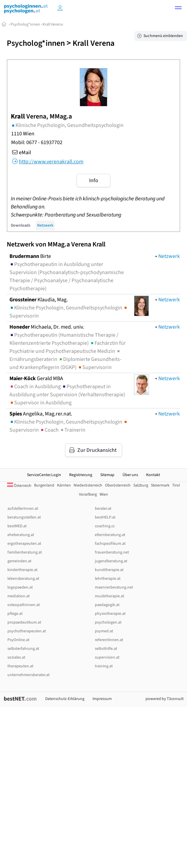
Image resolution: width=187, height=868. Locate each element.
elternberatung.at (110, 535)
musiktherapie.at (110, 596)
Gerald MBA (36, 378)
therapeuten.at (20, 666)
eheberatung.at (21, 535)
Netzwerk (45, 225)
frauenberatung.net (112, 552)
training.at (104, 666)
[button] (178, 9)
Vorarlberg (88, 494)
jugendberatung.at (111, 561)
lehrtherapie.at (108, 579)
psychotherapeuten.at (27, 631)
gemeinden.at (19, 561)
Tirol (176, 485)
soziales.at (16, 657)
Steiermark (160, 485)
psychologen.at (108, 622)
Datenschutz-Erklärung (65, 699)
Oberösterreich (118, 485)
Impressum (102, 699)
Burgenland (44, 485)
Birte (30, 256)
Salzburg (141, 485)
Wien (104, 494)
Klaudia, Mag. (39, 300)
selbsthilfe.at (106, 649)
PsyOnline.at (18, 640)
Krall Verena (53, 24)
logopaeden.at (20, 587)
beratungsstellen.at (24, 517)
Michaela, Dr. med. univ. (47, 327)
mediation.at (19, 596)
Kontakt (153, 475)
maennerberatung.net (114, 587)
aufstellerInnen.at (23, 509)
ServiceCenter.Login (44, 475)
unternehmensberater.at (29, 675)
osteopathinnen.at (24, 605)
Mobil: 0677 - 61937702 (37, 142)
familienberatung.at (25, 552)
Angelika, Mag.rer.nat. (41, 414)
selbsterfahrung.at (23, 649)
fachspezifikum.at (110, 544)
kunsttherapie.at (109, 570)
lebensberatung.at (23, 579)
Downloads (21, 225)
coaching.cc (105, 526)
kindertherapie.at (22, 570)
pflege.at (15, 614)
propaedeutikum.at (24, 622)
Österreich (19, 486)
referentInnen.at (109, 640)
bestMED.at (17, 526)
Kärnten (64, 485)
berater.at (103, 509)
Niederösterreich (88, 485)
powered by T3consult (165, 699)
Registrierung (81, 475)
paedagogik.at (107, 605)
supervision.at (107, 657)
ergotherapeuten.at (24, 544)
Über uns (130, 475)
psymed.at (104, 631)
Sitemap (107, 475)
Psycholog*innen (25, 24)
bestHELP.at (105, 517)
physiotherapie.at (110, 614)
